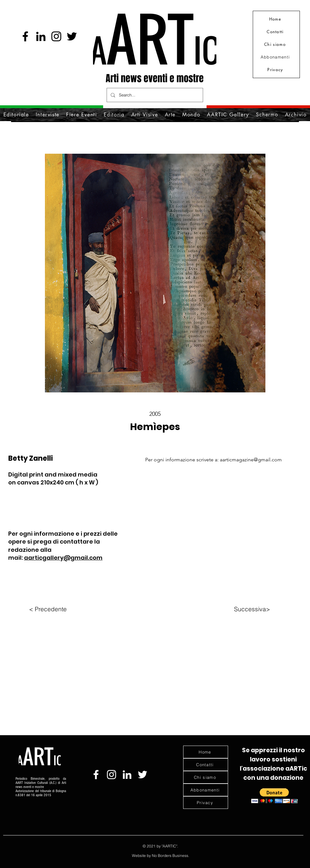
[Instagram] (56, 36)
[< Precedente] (48, 609)
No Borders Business (170, 856)
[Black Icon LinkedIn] (41, 36)
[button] (274, 796)
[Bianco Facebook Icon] (96, 775)
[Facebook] (25, 36)
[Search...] (154, 95)
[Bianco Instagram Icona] (112, 775)
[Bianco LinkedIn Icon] (127, 775)
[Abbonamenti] (276, 57)
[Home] (276, 19)
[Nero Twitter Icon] (72, 36)
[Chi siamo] (276, 44)
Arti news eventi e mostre (155, 78)
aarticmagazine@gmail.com (251, 460)
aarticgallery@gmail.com (63, 558)
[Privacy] (276, 70)
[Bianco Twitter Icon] (143, 775)
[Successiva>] (252, 609)
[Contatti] (276, 32)
